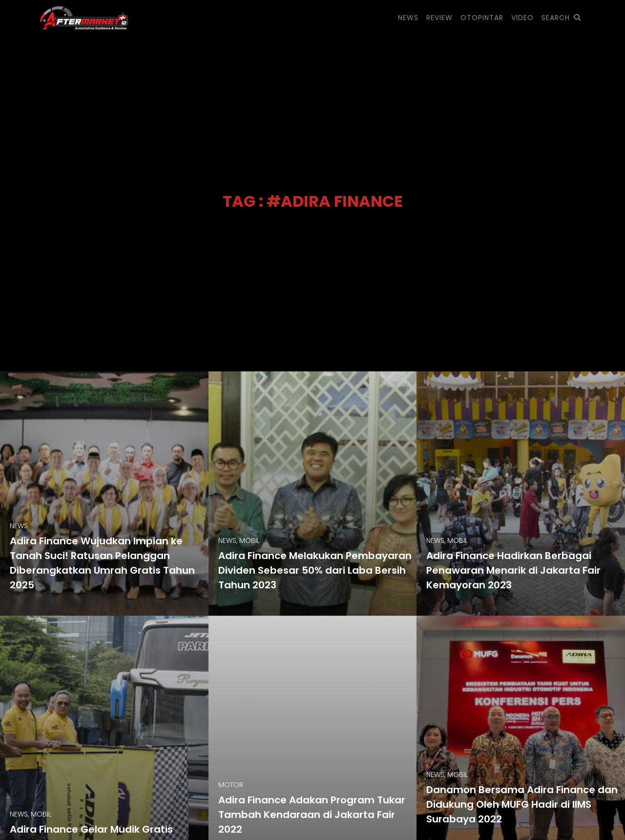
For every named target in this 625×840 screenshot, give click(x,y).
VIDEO (522, 18)
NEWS (408, 18)
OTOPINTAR (482, 18)
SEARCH (561, 18)
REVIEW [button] (439, 18)
